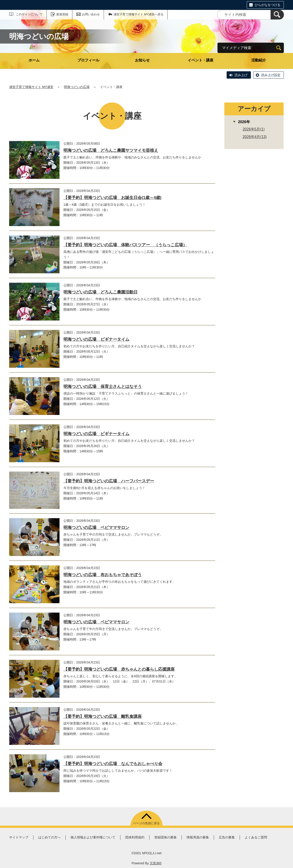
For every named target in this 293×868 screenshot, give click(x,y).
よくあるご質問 (256, 837)
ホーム (34, 60)
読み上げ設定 (271, 75)
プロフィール (88, 60)
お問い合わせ (91, 14)
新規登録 (62, 14)
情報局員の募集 (198, 837)
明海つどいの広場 (77, 87)
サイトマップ (19, 837)
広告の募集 (227, 837)
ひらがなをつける (268, 5)
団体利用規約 (135, 837)
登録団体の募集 (165, 837)
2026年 (244, 122)
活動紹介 (259, 60)
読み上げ (241, 75)
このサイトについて (29, 14)
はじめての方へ (49, 837)
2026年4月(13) (255, 137)
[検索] (277, 15)
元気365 (156, 863)
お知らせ (142, 60)
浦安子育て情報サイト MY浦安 (31, 87)
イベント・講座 (201, 60)
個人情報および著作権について (93, 837)
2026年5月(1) (254, 129)
